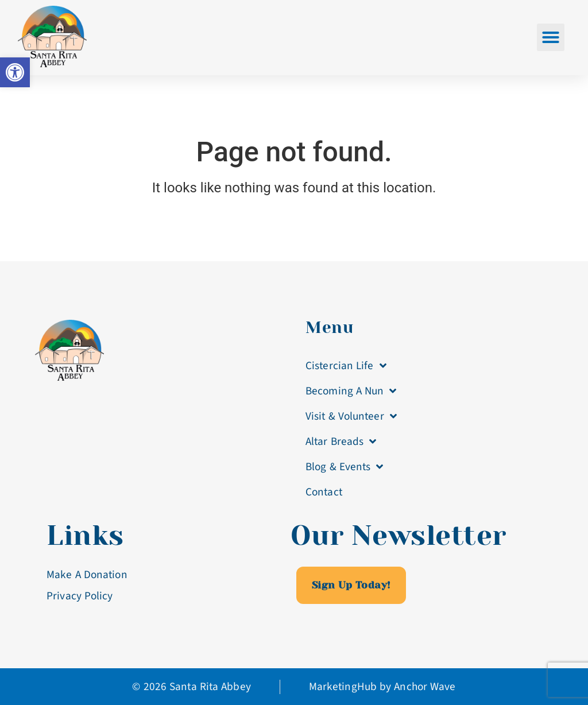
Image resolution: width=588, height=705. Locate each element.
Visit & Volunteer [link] (351, 416)
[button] (551, 37)
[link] (15, 72)
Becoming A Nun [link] (351, 391)
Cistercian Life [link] (346, 365)
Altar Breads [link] (341, 441)
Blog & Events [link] (344, 466)
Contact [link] (324, 492)
